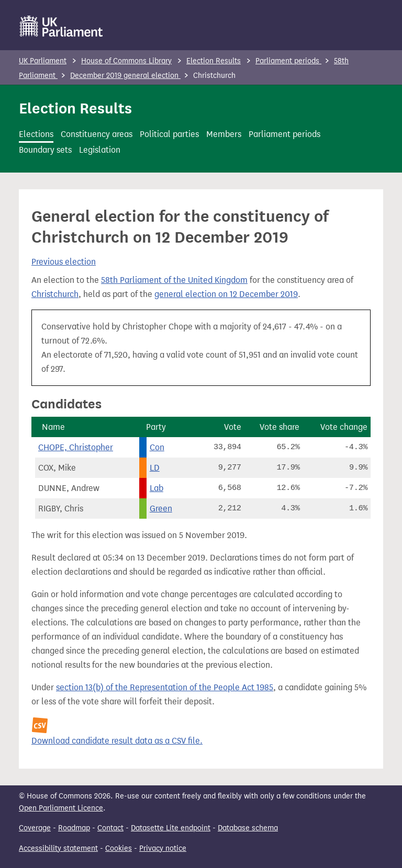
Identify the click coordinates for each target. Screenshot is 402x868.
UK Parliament (43, 61)
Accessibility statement (58, 848)
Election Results (214, 61)
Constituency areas (97, 134)
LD (155, 468)
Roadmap (74, 828)
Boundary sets (45, 150)
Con (157, 447)
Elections (36, 134)
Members (224, 134)
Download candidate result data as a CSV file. (117, 741)
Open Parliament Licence (61, 808)
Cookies (119, 848)
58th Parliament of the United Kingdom (174, 280)
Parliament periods (288, 61)
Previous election (64, 262)
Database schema (248, 828)
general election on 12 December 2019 (226, 294)
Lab (157, 488)
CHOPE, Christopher (76, 447)
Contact (110, 828)
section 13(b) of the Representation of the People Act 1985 (165, 687)
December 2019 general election (125, 76)
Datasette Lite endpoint (171, 828)
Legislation (100, 150)
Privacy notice (163, 848)
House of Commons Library (126, 61)
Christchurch (55, 294)
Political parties (169, 134)
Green (161, 509)
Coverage (35, 828)
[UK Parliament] (62, 26)
